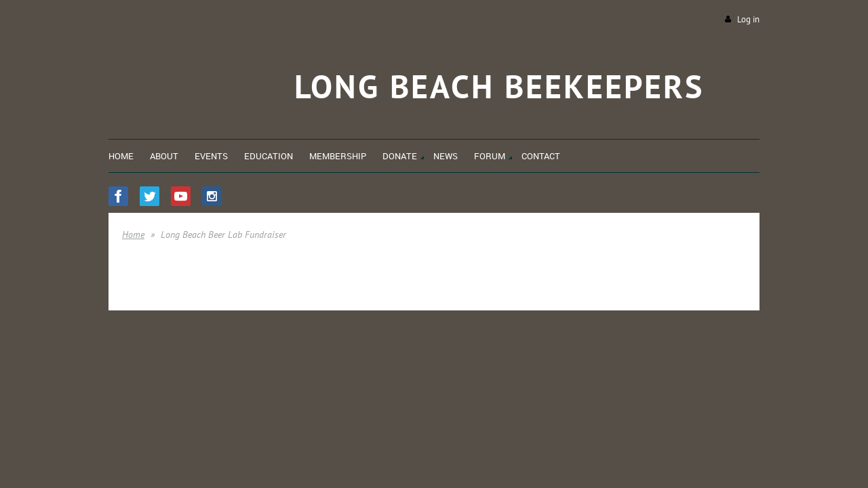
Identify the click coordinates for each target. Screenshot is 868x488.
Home (133, 235)
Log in (748, 19)
